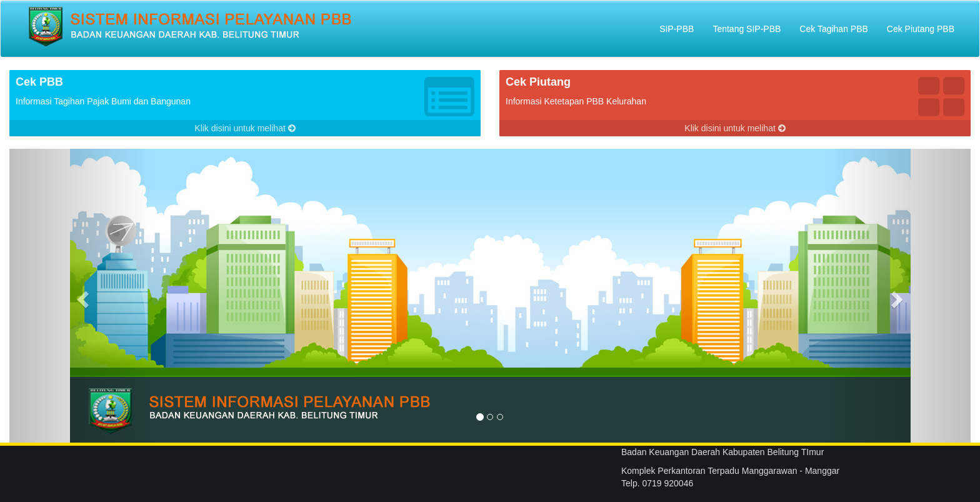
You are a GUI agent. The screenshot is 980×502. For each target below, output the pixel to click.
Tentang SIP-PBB (747, 29)
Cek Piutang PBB (921, 29)
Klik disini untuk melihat (245, 128)
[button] (82, 296)
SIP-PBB (677, 29)
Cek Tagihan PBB (833, 29)
